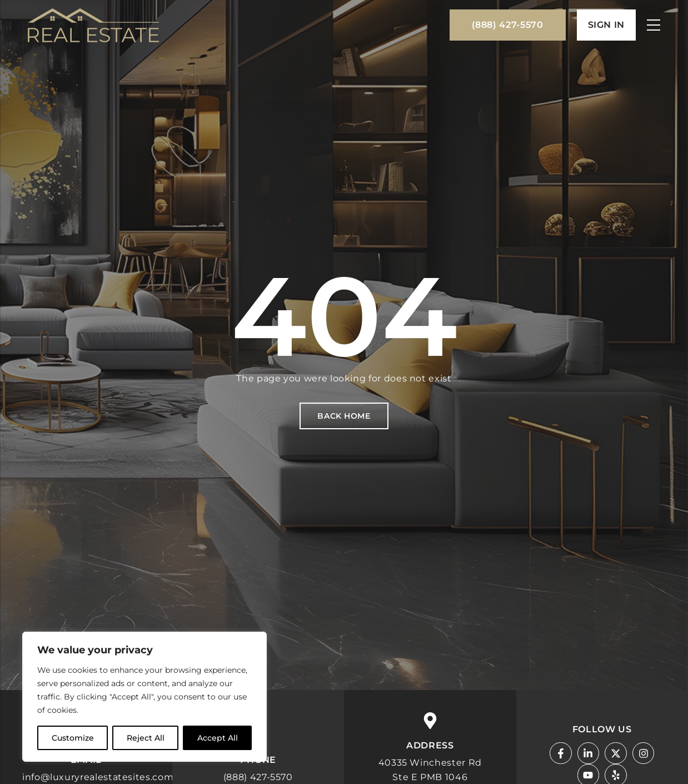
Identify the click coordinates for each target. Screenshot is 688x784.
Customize (73, 738)
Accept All (218, 738)
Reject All (146, 738)
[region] (144, 697)
